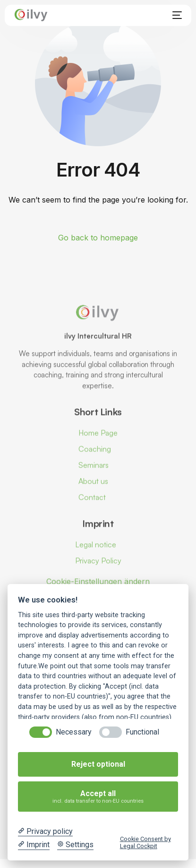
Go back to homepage (98, 238)
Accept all (98, 797)
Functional (142, 732)
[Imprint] (34, 845)
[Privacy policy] (45, 832)
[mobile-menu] (175, 15)
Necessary (74, 732)
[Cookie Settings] (75, 845)
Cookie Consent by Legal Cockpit (145, 842)
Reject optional (98, 764)
